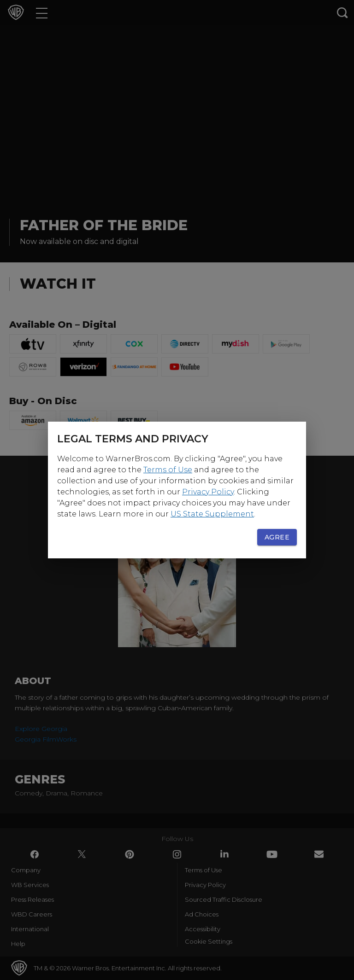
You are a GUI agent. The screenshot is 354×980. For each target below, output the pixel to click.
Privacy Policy (208, 492)
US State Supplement (212, 514)
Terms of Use (168, 470)
